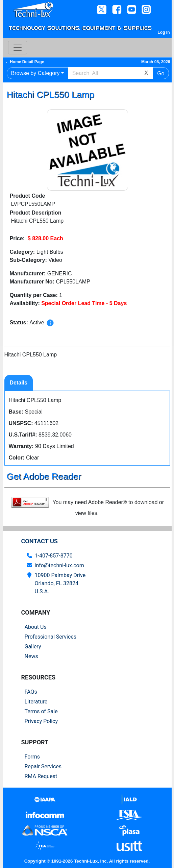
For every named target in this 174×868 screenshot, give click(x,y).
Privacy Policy (41, 721)
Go (161, 73)
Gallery (33, 647)
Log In (164, 32)
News (31, 656)
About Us (36, 627)
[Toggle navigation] (18, 48)
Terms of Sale (41, 711)
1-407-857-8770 (54, 556)
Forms (32, 757)
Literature (36, 702)
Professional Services (51, 637)
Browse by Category (35, 73)
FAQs (31, 692)
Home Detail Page (27, 62)
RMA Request (41, 776)
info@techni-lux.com (59, 565)
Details (19, 383)
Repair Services (43, 766)
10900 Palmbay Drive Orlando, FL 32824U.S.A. (60, 583)
